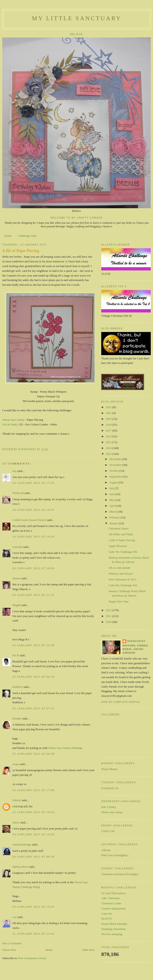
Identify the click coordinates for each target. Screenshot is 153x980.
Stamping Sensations (114, 929)
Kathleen (18, 687)
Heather (17, 718)
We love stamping (112, 934)
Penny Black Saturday (114, 924)
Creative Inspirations (114, 908)
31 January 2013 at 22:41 (33, 934)
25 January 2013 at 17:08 (33, 790)
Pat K (16, 655)
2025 (109, 407)
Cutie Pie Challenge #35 (123, 585)
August (114, 482)
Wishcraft (18, 493)
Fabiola (17, 800)
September (116, 477)
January (114, 523)
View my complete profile (121, 702)
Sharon (17, 578)
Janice (16, 822)
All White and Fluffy (121, 534)
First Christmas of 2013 (122, 579)
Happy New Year (118, 601)
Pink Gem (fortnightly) (115, 855)
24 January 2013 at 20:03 (33, 568)
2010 (109, 622)
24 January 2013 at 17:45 (33, 483)
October (114, 471)
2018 (109, 425)
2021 (109, 413)
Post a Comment (12, 943)
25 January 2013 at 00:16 (33, 677)
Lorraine (17, 547)
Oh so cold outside (119, 568)
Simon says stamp (112, 812)
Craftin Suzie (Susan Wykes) (29, 520)
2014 (109, 448)
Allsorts (106, 850)
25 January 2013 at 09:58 (33, 754)
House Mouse (109, 769)
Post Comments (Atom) (32, 958)
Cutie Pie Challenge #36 (123, 552)
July (112, 488)
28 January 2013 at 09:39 (33, 857)
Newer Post (9, 950)
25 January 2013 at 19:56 (33, 812)
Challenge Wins (28, 236)
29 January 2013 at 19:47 (33, 907)
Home (8, 236)
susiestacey (136, 641)
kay (15, 471)
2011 (109, 616)
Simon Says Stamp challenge (65, 748)
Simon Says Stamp (13, 420)
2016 (109, 436)
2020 (109, 419)
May (112, 500)
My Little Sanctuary (77, 18)
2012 (109, 610)
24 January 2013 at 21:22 (33, 595)
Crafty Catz (108, 831)
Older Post (88, 950)
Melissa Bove (21, 867)
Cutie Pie (107, 914)
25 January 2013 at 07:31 (33, 708)
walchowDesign (22, 844)
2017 (109, 430)
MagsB (17, 605)
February (115, 517)
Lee (15, 917)
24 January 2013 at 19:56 (33, 536)
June (112, 494)
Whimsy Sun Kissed (120, 574)
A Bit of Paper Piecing (122, 540)
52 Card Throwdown (113, 893)
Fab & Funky (10, 424)
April (113, 506)
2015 (109, 442)
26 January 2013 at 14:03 (33, 834)
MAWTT (107, 919)
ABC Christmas (111, 898)
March (114, 512)
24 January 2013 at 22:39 (33, 645)
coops (16, 764)
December (116, 459)
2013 (109, 454)
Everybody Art (110, 788)
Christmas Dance (118, 528)
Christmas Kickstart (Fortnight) (120, 874)
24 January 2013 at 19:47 (33, 510)
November (116, 465)
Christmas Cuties (111, 903)
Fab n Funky (109, 807)
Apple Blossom (118, 546)
